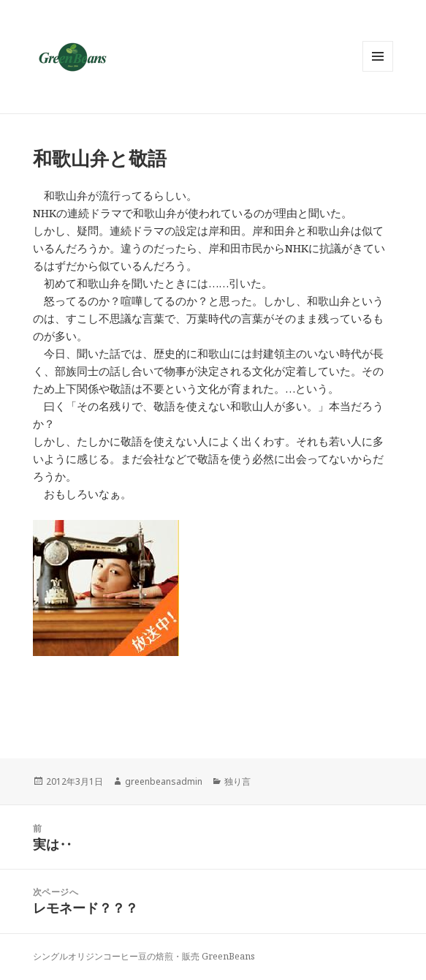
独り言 (237, 781)
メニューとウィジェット (378, 71)
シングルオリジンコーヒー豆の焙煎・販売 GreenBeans (144, 956)
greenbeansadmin (164, 781)
